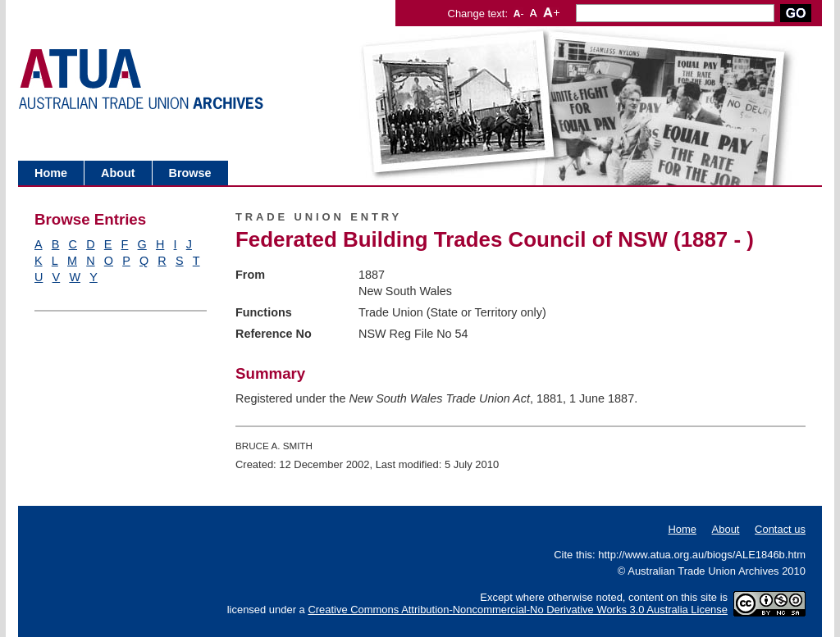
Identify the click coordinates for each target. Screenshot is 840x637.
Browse (190, 173)
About (118, 173)
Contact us (780, 529)
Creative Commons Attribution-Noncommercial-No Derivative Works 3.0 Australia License (518, 610)
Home (51, 173)
